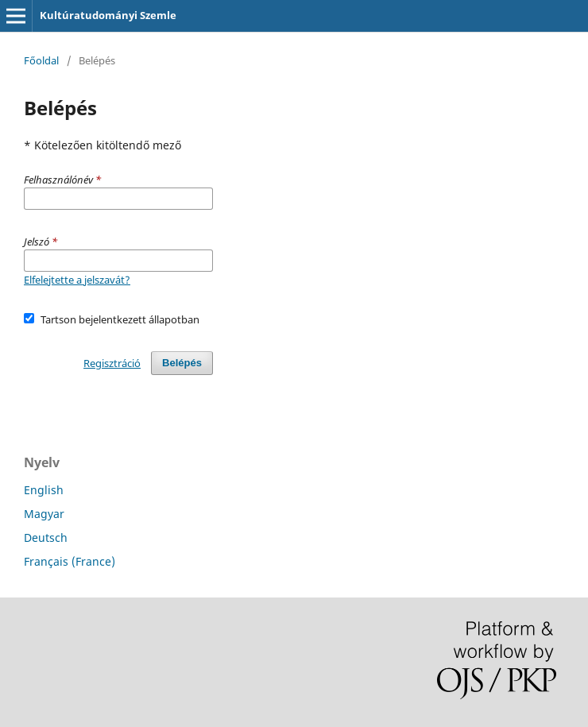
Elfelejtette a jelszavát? (77, 280)
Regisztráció (112, 363)
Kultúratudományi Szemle (108, 15)
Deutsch (46, 538)
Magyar (44, 514)
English (44, 490)
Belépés (182, 363)
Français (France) (70, 561)
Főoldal (41, 60)
